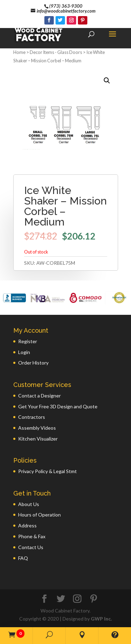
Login (24, 352)
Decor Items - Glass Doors (56, 52)
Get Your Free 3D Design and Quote (58, 406)
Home (19, 52)
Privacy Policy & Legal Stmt (48, 471)
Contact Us (31, 547)
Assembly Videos (37, 428)
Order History (33, 363)
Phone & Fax (32, 536)
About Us (29, 504)
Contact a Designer (39, 396)
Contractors (32, 417)
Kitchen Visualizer (38, 439)
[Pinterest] (83, 20)
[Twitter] (60, 20)
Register (28, 341)
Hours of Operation (39, 515)
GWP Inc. (101, 619)
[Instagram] (71, 20)
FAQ (23, 558)
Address (27, 525)
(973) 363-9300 (66, 6)
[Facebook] (49, 20)
